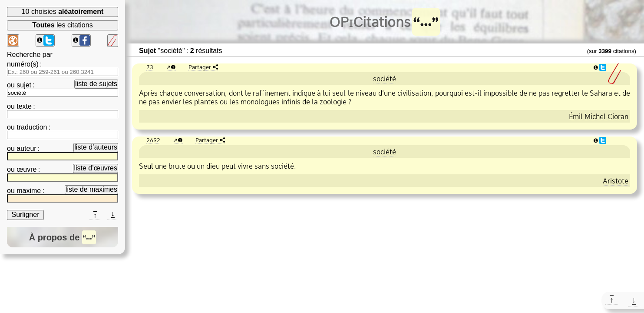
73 (150, 67)
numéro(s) (23, 64)
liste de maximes (91, 189)
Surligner (25, 215)
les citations (62, 25)
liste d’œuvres (96, 168)
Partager (200, 67)
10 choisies (63, 12)
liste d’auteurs (96, 147)
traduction (32, 127)
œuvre (26, 169)
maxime (29, 191)
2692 (153, 140)
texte (24, 106)
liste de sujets (96, 84)
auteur (26, 148)
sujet (24, 85)
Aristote (616, 181)
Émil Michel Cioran (599, 117)
